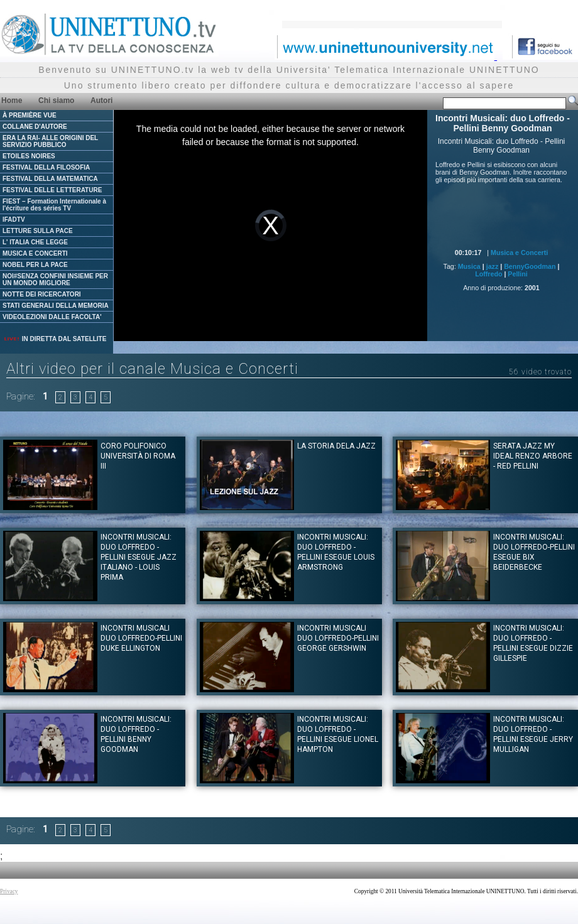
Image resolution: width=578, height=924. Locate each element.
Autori (101, 101)
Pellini (517, 274)
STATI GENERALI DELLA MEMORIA (56, 306)
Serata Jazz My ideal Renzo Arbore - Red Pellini (533, 456)
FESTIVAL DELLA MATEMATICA (50, 179)
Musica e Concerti (519, 253)
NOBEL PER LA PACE (35, 265)
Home (12, 101)
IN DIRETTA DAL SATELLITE (55, 339)
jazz (493, 266)
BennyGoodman (530, 266)
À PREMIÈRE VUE (30, 115)
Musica (469, 266)
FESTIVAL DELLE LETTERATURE (52, 190)
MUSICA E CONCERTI (35, 253)
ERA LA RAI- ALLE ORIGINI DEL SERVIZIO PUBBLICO (50, 141)
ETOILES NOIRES (29, 156)
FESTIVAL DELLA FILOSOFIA (46, 167)
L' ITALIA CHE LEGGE (35, 242)
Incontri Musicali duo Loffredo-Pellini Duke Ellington (141, 638)
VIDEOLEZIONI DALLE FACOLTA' (52, 317)
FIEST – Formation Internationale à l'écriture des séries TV (54, 205)
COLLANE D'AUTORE (35, 127)
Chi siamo (56, 101)
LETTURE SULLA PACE (38, 231)
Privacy (9, 891)
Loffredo (488, 274)
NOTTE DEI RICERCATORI (42, 294)
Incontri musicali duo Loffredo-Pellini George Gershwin (338, 638)
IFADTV (14, 220)
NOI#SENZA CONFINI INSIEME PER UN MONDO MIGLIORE (55, 280)
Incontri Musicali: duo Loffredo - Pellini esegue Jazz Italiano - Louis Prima (139, 557)
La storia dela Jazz (336, 446)
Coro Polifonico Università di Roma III (138, 456)
